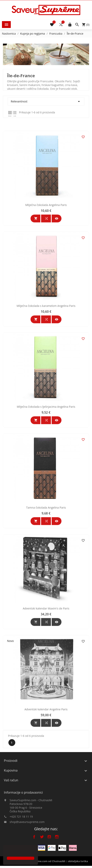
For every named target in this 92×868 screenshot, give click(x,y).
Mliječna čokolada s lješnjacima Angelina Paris (47, 444)
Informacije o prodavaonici (23, 806)
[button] (7, 851)
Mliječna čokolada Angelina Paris (47, 242)
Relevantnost (47, 101)
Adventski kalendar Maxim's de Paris (47, 646)
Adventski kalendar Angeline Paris (47, 747)
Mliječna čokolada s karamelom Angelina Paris (47, 343)
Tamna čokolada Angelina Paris (47, 545)
